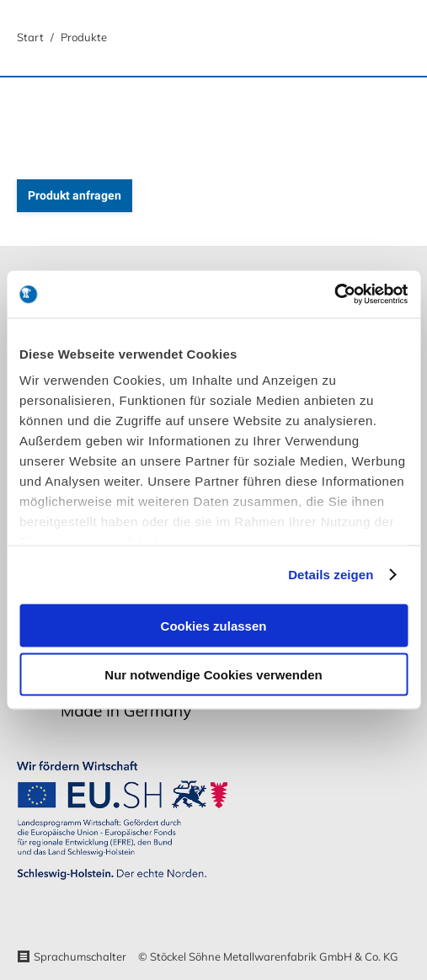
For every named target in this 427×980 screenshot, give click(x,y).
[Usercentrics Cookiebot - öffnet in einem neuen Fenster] (334, 295)
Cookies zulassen (214, 625)
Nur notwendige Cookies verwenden (213, 675)
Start (30, 37)
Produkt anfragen (75, 195)
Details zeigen (331, 575)
